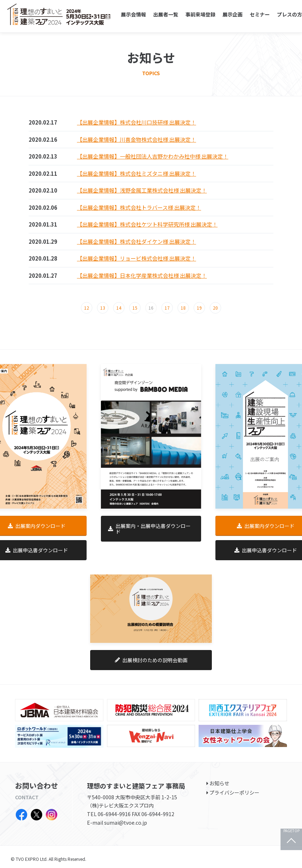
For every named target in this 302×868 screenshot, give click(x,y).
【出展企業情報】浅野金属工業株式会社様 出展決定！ (142, 190)
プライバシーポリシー (234, 792)
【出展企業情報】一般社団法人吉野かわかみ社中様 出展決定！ (153, 156)
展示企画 (233, 14)
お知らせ (219, 783)
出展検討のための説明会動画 (151, 660)
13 (103, 308)
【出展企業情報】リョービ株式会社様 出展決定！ (137, 258)
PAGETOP (291, 831)
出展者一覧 (166, 14)
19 (199, 308)
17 (167, 308)
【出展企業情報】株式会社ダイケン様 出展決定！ (137, 241)
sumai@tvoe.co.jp (126, 823)
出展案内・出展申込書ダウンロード (149, 529)
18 (183, 308)
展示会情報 (133, 14)
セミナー (260, 14)
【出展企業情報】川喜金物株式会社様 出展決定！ (137, 139)
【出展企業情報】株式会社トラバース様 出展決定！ (139, 207)
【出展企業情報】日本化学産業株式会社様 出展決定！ (142, 275)
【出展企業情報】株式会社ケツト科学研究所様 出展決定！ (147, 224)
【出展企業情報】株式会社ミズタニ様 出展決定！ (137, 173)
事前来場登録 (200, 14)
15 (135, 308)
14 (119, 308)
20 (215, 308)
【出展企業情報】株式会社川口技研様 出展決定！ (137, 122)
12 (87, 308)
